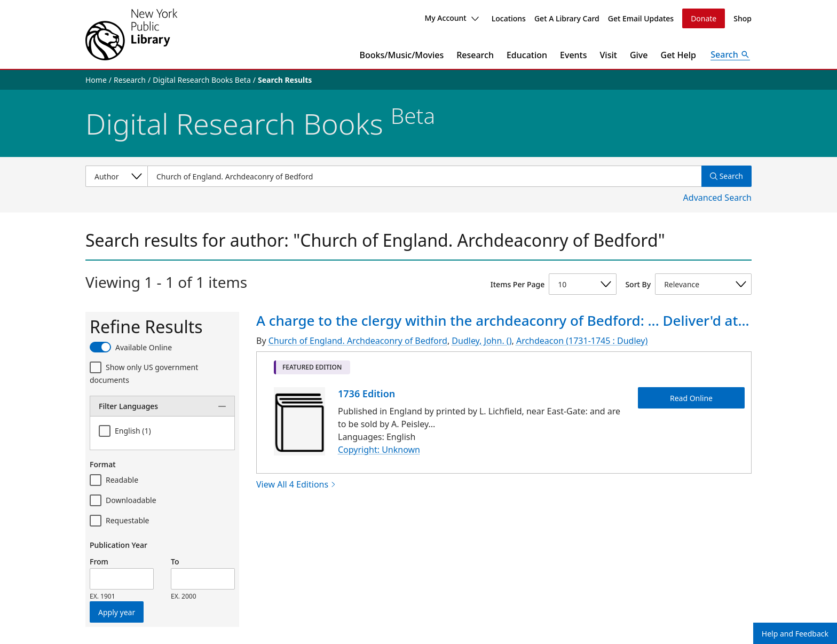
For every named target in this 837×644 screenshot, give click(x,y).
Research (475, 55)
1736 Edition (366, 394)
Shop (743, 18)
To (175, 561)
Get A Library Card (567, 18)
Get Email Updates (641, 18)
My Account (451, 18)
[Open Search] (730, 55)
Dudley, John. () (481, 341)
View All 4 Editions (296, 484)
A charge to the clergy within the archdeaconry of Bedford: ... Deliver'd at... (503, 320)
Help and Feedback (795, 634)
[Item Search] (424, 176)
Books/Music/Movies (402, 55)
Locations (509, 18)
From (99, 561)
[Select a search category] (116, 176)
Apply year (117, 612)
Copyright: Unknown (379, 450)
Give (639, 55)
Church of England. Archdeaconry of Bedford (358, 341)
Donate (704, 18)
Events (573, 55)
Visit (609, 55)
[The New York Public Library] (131, 34)
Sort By (638, 284)
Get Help (679, 55)
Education (527, 55)
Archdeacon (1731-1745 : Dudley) (582, 341)
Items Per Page (518, 284)
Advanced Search (717, 198)
